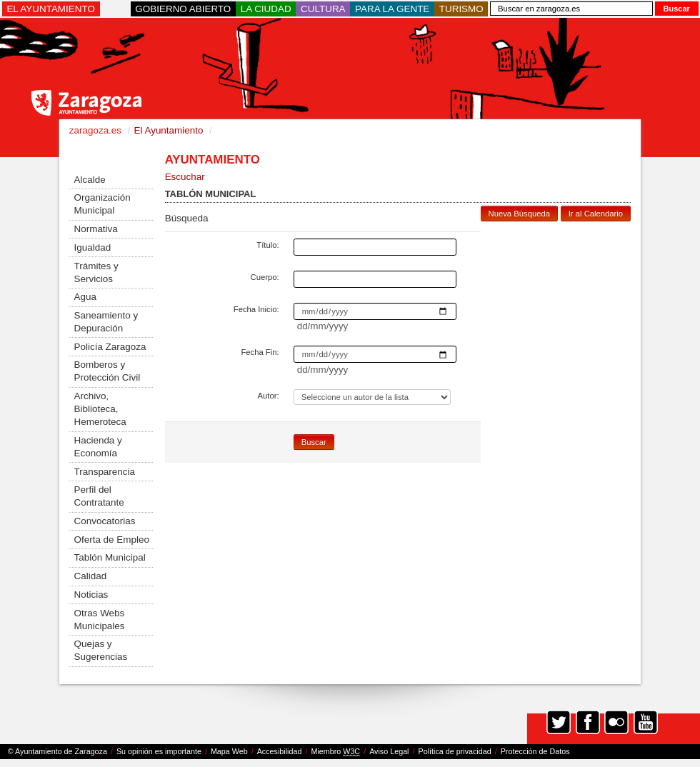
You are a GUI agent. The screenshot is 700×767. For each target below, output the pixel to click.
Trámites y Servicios (96, 272)
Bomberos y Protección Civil (107, 371)
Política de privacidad (455, 751)
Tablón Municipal (110, 557)
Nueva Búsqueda (519, 214)
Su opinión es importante (159, 751)
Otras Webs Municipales (100, 620)
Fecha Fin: (260, 352)
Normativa (96, 229)
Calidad (91, 576)
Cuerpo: (265, 277)
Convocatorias (105, 521)
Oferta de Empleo (112, 540)
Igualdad (93, 247)
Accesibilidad (280, 751)
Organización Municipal (102, 204)
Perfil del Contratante (99, 496)
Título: (267, 245)
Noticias (91, 595)
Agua (85, 297)
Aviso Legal (389, 751)
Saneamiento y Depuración (106, 322)
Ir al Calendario (596, 214)
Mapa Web (229, 751)
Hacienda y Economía (98, 447)
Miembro (335, 752)
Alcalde (90, 180)
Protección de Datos (535, 751)
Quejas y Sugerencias (101, 650)
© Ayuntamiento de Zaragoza (57, 751)
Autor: (269, 396)
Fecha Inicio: (256, 309)
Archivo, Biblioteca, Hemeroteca (100, 409)
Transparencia (105, 472)
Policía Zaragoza (110, 347)
